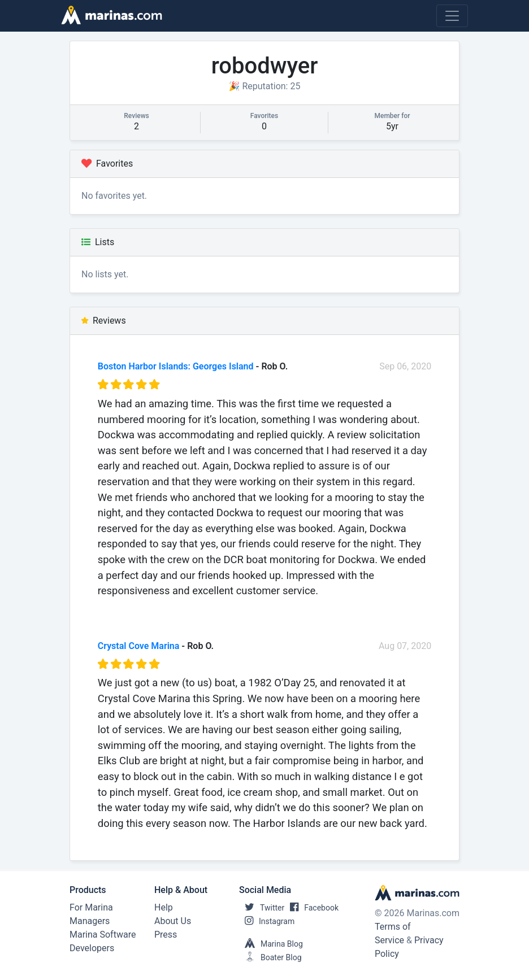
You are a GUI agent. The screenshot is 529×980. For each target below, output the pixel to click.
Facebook (311, 908)
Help (164, 907)
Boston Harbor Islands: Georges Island (176, 366)
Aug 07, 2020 (405, 646)
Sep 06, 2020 (405, 366)
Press (166, 935)
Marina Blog (271, 944)
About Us (173, 921)
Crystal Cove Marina (139, 646)
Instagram (267, 921)
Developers (92, 948)
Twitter (262, 908)
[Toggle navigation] (452, 16)
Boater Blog (270, 957)
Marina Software (103, 935)
